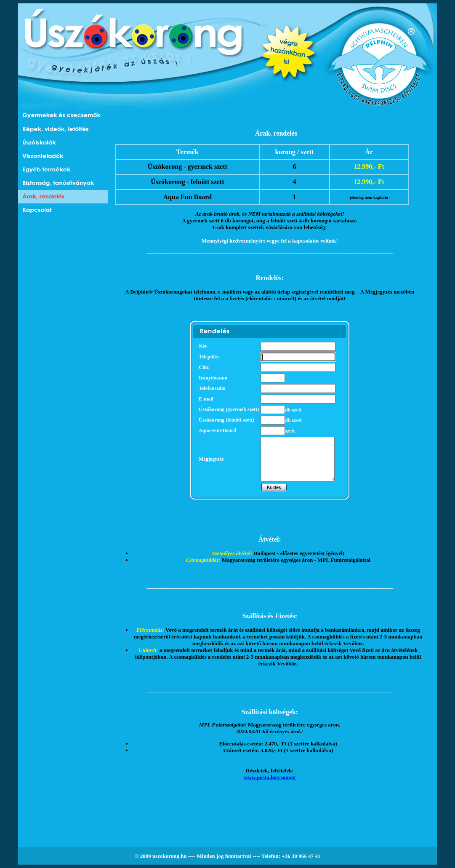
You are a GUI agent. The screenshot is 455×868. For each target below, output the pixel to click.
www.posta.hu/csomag (270, 777)
